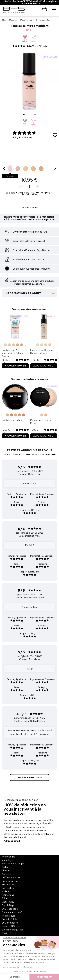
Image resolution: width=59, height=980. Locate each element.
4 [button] (35, 114)
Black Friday (8, 902)
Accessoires (8, 874)
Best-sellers (8, 888)
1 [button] (24, 114)
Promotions (8, 895)
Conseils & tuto (10, 919)
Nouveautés (8, 884)
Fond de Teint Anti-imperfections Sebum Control (12, 353)
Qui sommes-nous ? (12, 912)
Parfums (6, 867)
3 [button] (31, 114)
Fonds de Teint (45, 20)
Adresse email (12, 841)
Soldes (5, 898)
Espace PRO (8, 926)
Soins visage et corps (13, 864)
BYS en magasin (10, 923)
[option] (30, 81)
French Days (8, 905)
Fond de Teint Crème (12, 420)
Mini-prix (6, 891)
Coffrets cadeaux (11, 878)
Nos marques (8, 916)
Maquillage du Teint (29, 20)
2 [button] (28, 114)
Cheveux (6, 871)
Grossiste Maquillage (12, 930)
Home (5, 20)
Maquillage (14, 20)
